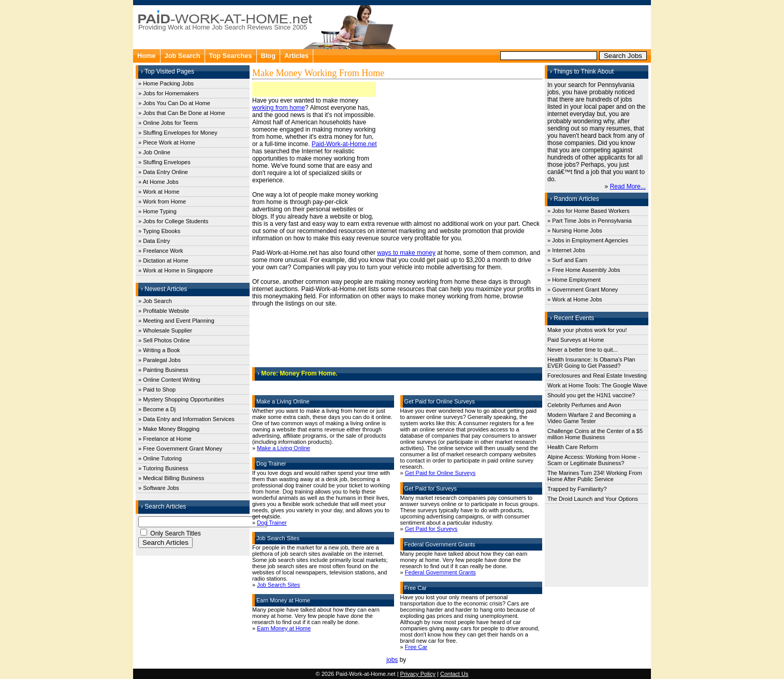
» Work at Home (159, 192)
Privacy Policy (418, 674)
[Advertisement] (525, 26)
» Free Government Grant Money (180, 449)
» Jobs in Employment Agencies (588, 240)
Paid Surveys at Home (576, 340)
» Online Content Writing (169, 380)
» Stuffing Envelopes (164, 162)
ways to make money (406, 253)
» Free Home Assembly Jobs (584, 270)
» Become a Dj (157, 409)
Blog (268, 56)
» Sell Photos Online (164, 340)
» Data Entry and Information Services (186, 419)
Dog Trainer (272, 523)
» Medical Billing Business (171, 478)
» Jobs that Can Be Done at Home (182, 113)
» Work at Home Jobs (575, 299)
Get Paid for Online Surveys (440, 473)
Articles (296, 56)
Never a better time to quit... (583, 350)
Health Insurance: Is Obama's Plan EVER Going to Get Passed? (591, 363)
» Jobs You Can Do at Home (174, 103)
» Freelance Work (161, 251)
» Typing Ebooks (159, 231)
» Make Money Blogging (169, 429)
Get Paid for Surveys (431, 529)
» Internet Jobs (566, 250)
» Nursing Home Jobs (575, 230)
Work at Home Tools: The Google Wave (597, 385)
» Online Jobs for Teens (168, 123)
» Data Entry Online (163, 172)
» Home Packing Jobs (166, 83)
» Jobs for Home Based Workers (589, 211)
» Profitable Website (164, 311)
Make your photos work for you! (587, 330)
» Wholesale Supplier (165, 330)
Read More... (628, 186)
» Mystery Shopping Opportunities (181, 399)
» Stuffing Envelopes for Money (178, 133)
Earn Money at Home (284, 628)
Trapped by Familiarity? (577, 489)
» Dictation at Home (163, 261)
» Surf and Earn (567, 260)
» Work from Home (162, 201)
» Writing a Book (159, 350)
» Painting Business (163, 370)
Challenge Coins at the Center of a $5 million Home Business (595, 434)
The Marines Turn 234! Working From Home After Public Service (595, 476)
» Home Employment (574, 280)
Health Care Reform (573, 447)
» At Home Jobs (158, 182)
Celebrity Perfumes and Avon (584, 405)
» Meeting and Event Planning (176, 321)
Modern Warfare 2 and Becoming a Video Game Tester (592, 418)
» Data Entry (154, 241)
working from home (279, 108)
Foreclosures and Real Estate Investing (597, 375)
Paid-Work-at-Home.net (344, 144)
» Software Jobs (159, 488)
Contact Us (454, 674)
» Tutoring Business (163, 468)
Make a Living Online (284, 448)
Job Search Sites (278, 585)
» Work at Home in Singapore (176, 270)
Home (147, 56)
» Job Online (154, 152)
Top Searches (231, 56)
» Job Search (155, 301)
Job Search (183, 56)
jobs (392, 660)
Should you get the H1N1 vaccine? (591, 395)
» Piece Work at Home (167, 142)
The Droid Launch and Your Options (593, 499)
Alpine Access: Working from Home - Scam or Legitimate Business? (594, 460)
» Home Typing (157, 211)
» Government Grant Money (583, 290)
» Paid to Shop (157, 389)
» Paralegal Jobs (159, 360)
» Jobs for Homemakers (169, 93)
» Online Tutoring (160, 458)
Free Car (416, 647)
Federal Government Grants (440, 572)
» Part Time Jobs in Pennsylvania (590, 221)
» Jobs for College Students (173, 221)
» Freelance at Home (165, 439)
